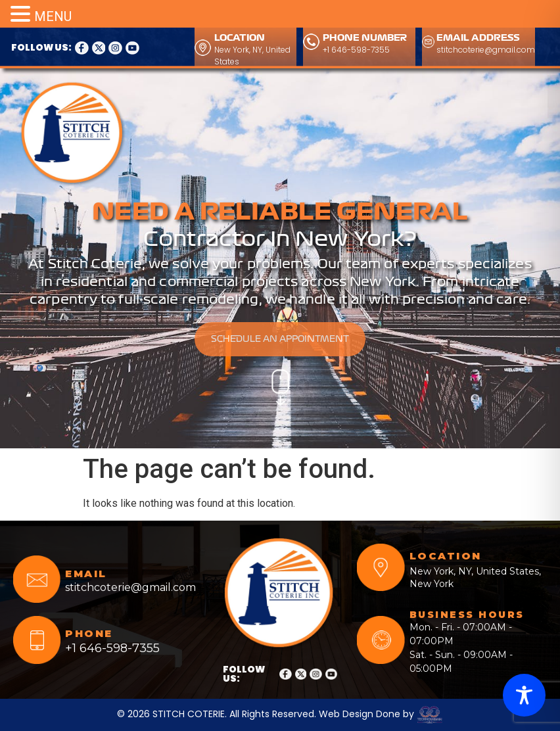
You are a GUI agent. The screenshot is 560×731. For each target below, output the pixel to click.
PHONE (89, 633)
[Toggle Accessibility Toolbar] (524, 695)
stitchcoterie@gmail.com (486, 50)
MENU (53, 16)
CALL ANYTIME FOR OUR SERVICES (328, 91)
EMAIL (86, 574)
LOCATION (240, 38)
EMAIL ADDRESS (478, 38)
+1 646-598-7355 (356, 50)
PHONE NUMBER (365, 38)
